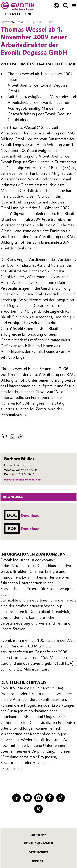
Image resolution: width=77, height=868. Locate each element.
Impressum (38, 835)
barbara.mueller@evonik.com (23, 480)
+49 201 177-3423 (27, 470)
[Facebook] (49, 798)
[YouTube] (27, 798)
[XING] (38, 809)
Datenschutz (39, 852)
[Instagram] (38, 798)
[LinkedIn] (16, 798)
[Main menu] (74, 5)
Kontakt (39, 861)
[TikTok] (61, 798)
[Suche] (66, 6)
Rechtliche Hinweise (38, 843)
